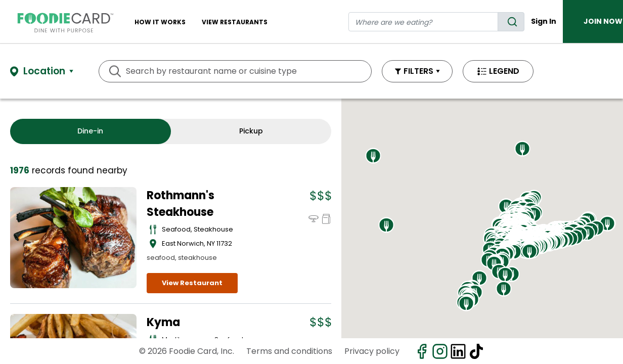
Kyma (163, 322)
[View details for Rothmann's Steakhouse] (73, 238)
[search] (511, 22)
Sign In (544, 21)
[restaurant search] (423, 22)
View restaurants (235, 22)
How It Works (160, 22)
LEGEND (504, 71)
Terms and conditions (289, 351)
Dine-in (90, 131)
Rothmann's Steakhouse (181, 204)
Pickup (251, 131)
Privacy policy (372, 351)
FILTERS (418, 71)
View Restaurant (192, 283)
